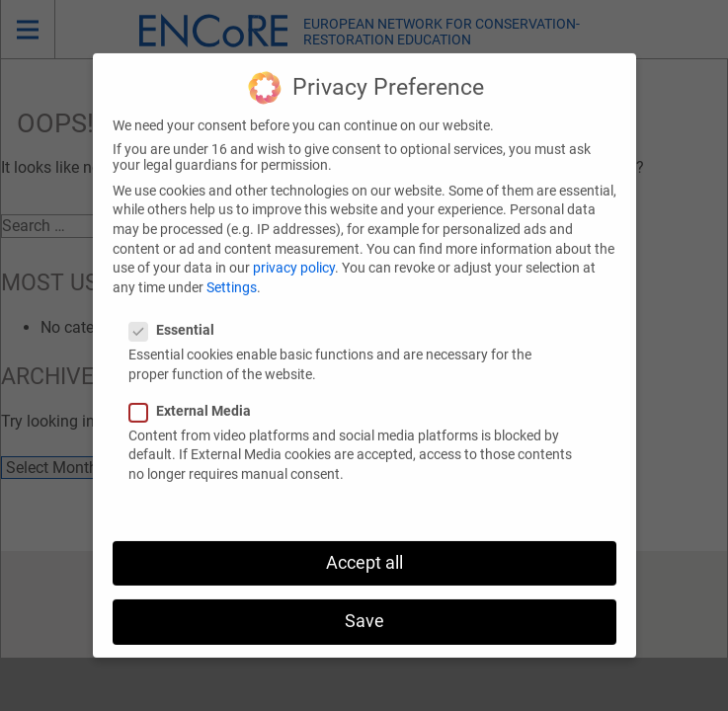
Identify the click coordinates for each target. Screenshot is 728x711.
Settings (232, 273)
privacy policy (294, 253)
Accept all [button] (364, 548)
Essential (178, 315)
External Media (196, 396)
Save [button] (364, 606)
